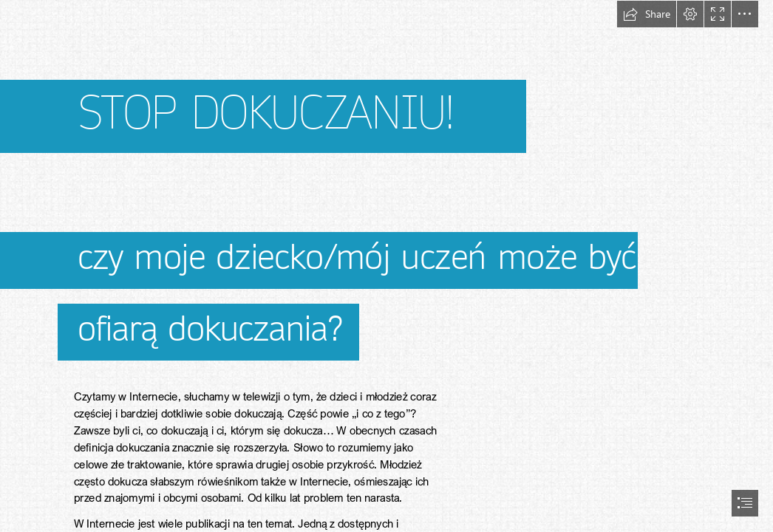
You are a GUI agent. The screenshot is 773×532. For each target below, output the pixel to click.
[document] (386, 266)
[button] (647, 14)
